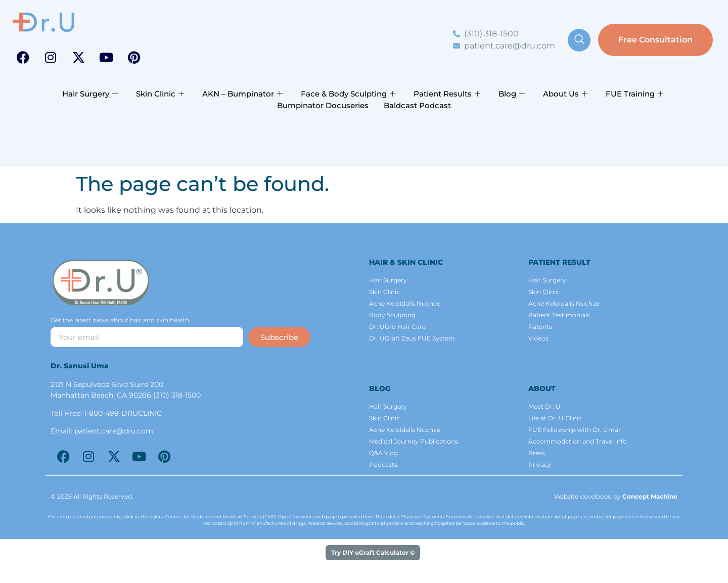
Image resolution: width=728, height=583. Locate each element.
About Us (565, 94)
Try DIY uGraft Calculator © (373, 552)
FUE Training (634, 94)
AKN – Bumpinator (242, 94)
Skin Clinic (160, 94)
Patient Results (447, 94)
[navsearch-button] (579, 40)
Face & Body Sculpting (348, 94)
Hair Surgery (90, 94)
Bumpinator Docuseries (323, 105)
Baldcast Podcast (417, 105)
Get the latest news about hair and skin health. (121, 321)
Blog (512, 94)
